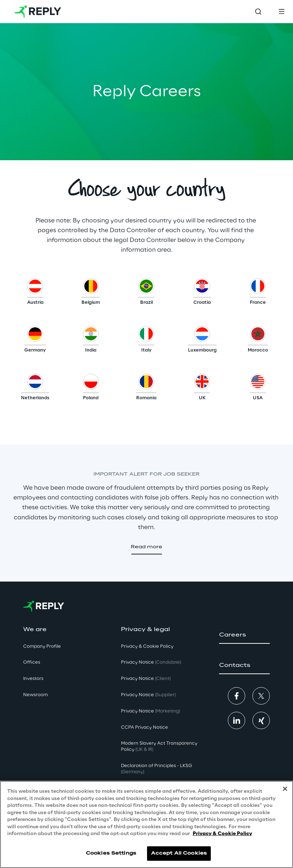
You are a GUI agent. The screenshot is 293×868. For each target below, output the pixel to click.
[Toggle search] (258, 12)
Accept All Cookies (179, 853)
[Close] (285, 789)
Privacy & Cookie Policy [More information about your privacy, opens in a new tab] (222, 834)
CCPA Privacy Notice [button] (145, 727)
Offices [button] (32, 662)
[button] (35, 293)
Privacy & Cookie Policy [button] (147, 646)
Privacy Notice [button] (151, 662)
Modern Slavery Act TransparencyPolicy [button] (159, 746)
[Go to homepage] (38, 12)
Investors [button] (33, 679)
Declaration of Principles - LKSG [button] (156, 769)
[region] (146, 824)
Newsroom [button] (35, 695)
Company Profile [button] (42, 646)
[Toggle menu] (281, 12)
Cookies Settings (111, 853)
